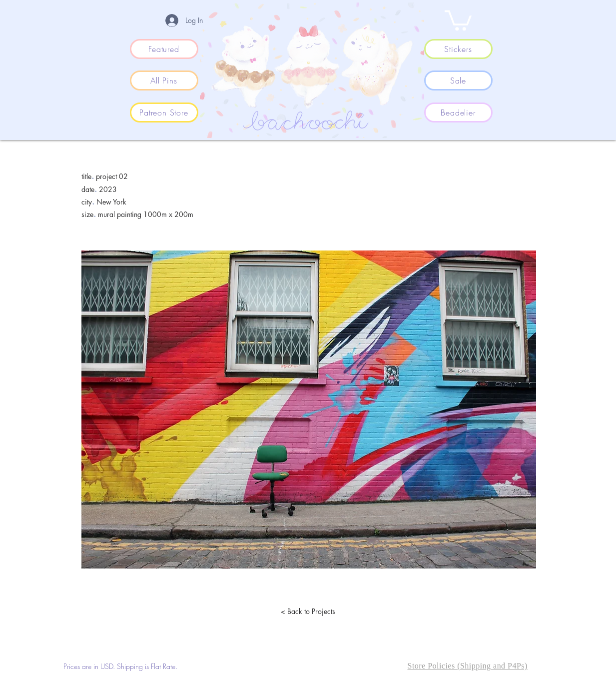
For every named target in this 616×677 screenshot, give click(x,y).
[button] (458, 19)
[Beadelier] (458, 112)
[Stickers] (458, 49)
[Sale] (458, 80)
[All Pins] (164, 80)
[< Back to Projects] (308, 611)
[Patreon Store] (164, 112)
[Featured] (164, 49)
